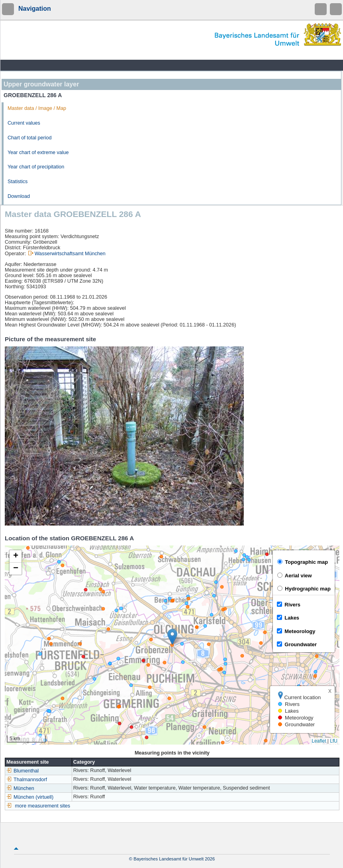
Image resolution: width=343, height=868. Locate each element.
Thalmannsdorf (27, 780)
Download (19, 196)
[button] (172, 637)
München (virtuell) (30, 797)
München (20, 788)
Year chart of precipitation (36, 167)
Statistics (18, 182)
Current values (24, 123)
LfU (334, 741)
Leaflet (319, 741)
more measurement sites (43, 806)
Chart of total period (30, 138)
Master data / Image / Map (37, 108)
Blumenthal (23, 771)
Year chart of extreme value (38, 152)
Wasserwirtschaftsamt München (70, 254)
